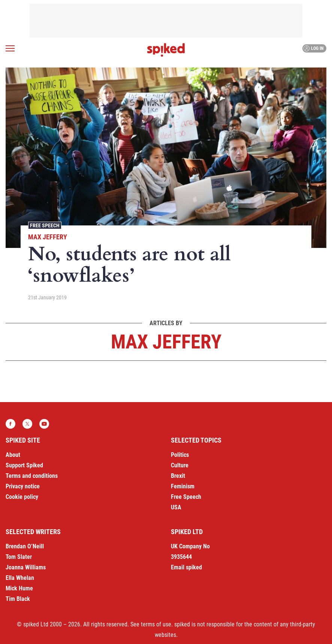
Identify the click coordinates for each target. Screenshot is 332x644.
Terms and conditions (32, 476)
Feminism (183, 486)
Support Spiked (24, 465)
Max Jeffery (48, 237)
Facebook (10, 424)
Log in (313, 48)
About (13, 455)
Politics (180, 455)
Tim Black (18, 599)
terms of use (156, 624)
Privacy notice (23, 486)
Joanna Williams (26, 567)
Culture (180, 465)
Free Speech (45, 225)
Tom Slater (19, 557)
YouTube (44, 424)
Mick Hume (19, 588)
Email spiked (186, 567)
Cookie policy (22, 497)
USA (176, 507)
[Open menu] (10, 48)
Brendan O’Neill (25, 546)
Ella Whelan (20, 578)
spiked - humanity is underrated (166, 50)
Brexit (178, 476)
